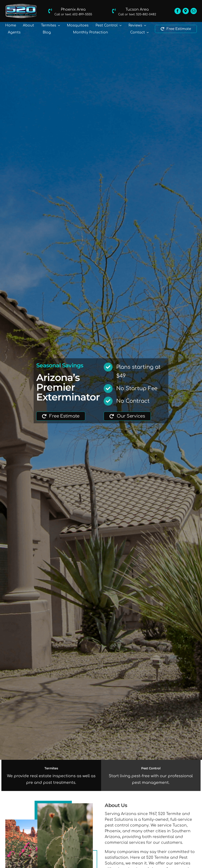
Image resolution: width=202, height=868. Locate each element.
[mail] (194, 11)
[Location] (186, 11)
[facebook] (178, 11)
